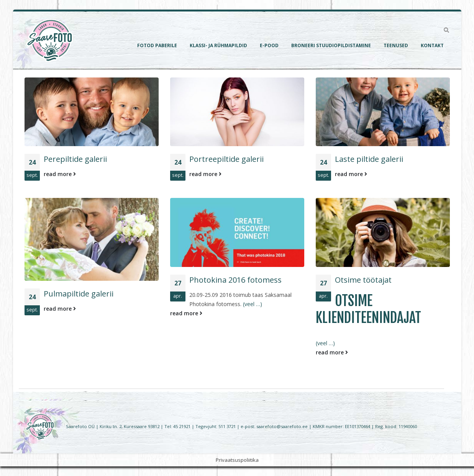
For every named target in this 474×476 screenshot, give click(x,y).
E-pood (269, 45)
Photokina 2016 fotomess (235, 280)
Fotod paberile (157, 45)
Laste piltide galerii (369, 159)
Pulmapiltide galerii (79, 294)
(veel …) (253, 304)
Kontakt (432, 45)
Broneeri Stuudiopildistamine (331, 45)
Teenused (396, 45)
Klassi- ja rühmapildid (218, 45)
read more (60, 174)
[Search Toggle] (447, 30)
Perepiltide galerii (75, 159)
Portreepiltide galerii (226, 159)
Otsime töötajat (363, 280)
